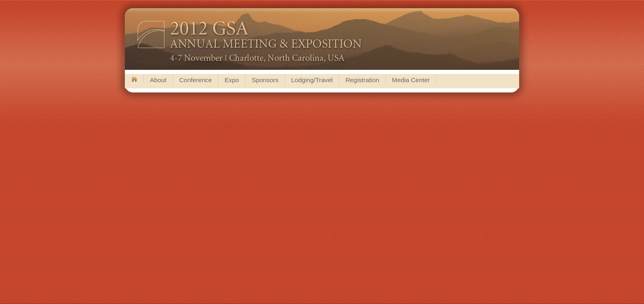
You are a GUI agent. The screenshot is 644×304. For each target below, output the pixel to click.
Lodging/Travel (312, 80)
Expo (232, 80)
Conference (195, 80)
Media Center (411, 80)
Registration (362, 80)
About (158, 80)
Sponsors (265, 80)
